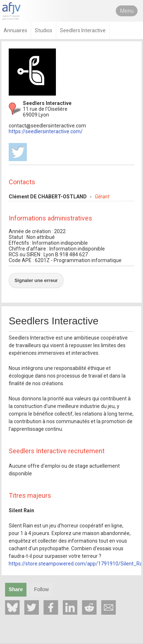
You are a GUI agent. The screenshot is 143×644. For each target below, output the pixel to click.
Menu (127, 11)
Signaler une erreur (36, 280)
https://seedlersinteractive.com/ (46, 131)
